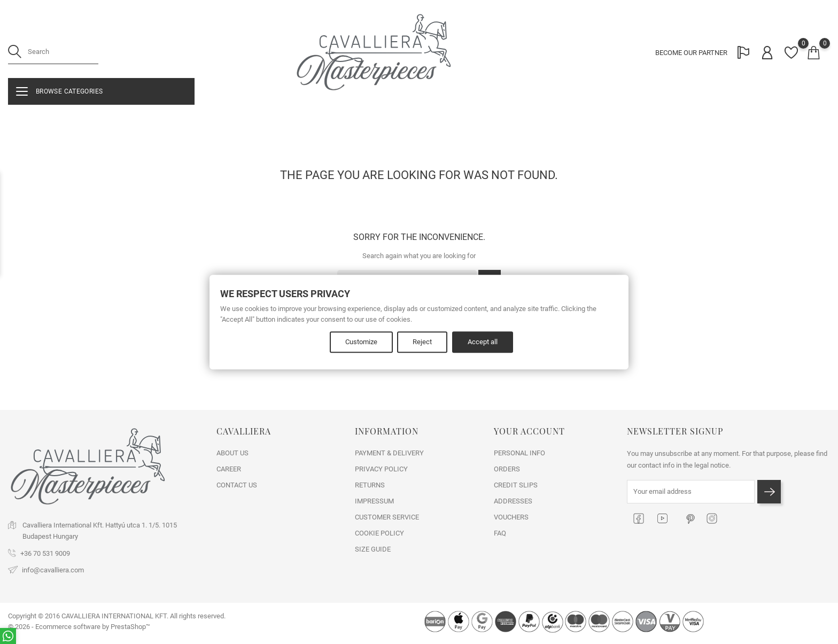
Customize (361, 342)
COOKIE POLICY (379, 533)
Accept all (484, 342)
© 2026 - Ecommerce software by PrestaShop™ (79, 627)
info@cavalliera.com (53, 570)
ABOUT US (232, 453)
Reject (423, 342)
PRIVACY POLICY (381, 469)
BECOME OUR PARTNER (690, 54)
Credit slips (516, 485)
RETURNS (370, 485)
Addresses (513, 501)
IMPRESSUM (374, 501)
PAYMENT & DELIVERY (389, 453)
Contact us (237, 485)
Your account (529, 431)
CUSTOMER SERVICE (387, 517)
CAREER (229, 469)
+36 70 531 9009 (45, 553)
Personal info (519, 453)
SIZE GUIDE (373, 549)
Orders (507, 469)
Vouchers (511, 517)
